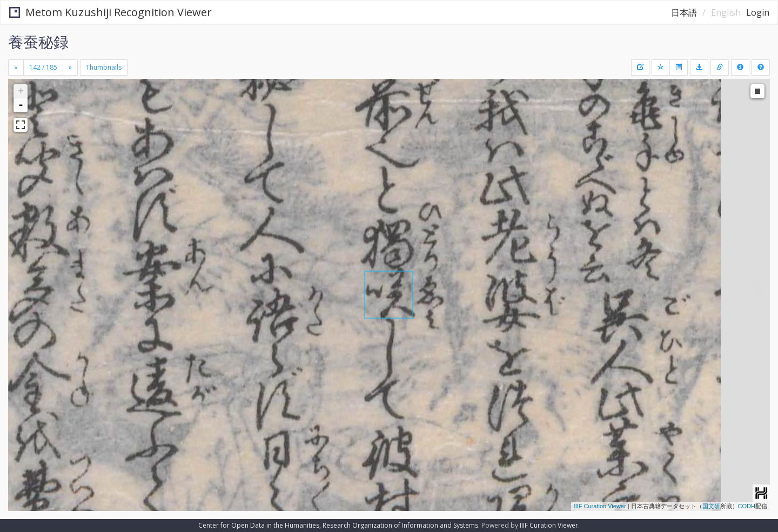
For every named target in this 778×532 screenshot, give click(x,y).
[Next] (70, 68)
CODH (747, 506)
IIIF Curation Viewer (600, 506)
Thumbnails (104, 67)
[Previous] (16, 68)
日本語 (684, 12)
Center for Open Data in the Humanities (259, 525)
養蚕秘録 (38, 42)
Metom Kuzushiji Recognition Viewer (110, 12)
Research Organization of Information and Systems (400, 525)
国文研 (711, 506)
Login (758, 12)
